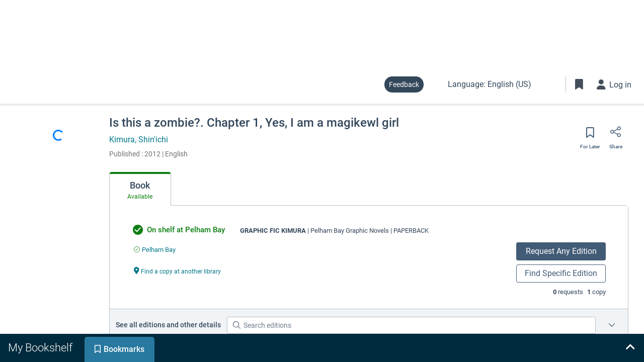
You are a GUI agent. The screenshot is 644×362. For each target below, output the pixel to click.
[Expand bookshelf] (630, 348)
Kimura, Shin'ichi (139, 140)
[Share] (616, 135)
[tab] (140, 189)
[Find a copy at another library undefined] (178, 271)
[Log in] (614, 84)
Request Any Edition (561, 251)
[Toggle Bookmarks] (579, 84)
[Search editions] (411, 325)
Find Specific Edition (561, 273)
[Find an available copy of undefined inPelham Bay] (155, 250)
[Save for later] (590, 136)
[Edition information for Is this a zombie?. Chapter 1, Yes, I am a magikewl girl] (612, 325)
